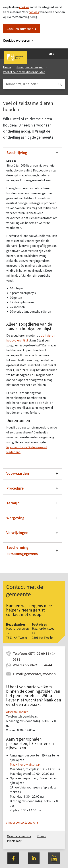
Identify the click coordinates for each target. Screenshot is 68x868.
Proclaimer (14, 841)
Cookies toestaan (20, 29)
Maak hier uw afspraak (25, 764)
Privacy (42, 836)
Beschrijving (17, 153)
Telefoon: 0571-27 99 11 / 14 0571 (34, 654)
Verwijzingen (17, 533)
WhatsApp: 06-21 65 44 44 (32, 665)
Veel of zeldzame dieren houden (24, 72)
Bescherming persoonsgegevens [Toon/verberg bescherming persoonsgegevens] (22, 551)
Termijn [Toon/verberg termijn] (13, 503)
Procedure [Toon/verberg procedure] (15, 488)
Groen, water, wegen (30, 67)
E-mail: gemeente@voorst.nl (35, 674)
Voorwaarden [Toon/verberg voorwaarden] (18, 473)
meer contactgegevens (23, 822)
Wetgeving (15, 518)
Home (7, 67)
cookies (24, 7)
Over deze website (19, 836)
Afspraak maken (17, 712)
